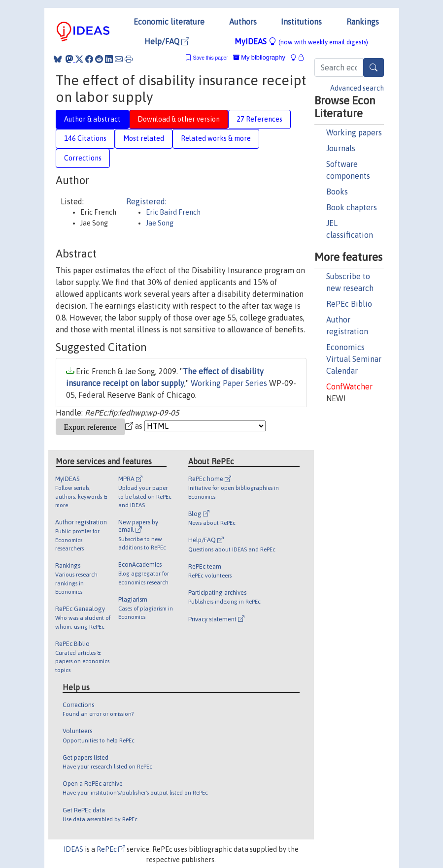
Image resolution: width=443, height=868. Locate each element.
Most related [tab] (144, 138)
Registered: (146, 201)
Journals (341, 148)
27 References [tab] (259, 119)
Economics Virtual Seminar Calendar (354, 359)
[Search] (374, 67)
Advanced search (357, 88)
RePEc (111, 849)
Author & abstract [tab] (92, 119)
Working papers (354, 132)
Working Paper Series (229, 383)
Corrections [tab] (83, 158)
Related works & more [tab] (216, 138)
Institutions (301, 22)
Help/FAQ (167, 41)
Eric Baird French (173, 212)
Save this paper (211, 58)
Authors (243, 22)
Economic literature (169, 22)
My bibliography (259, 57)
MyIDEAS (301, 41)
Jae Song (160, 223)
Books (337, 192)
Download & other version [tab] (179, 119)
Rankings (363, 22)
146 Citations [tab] (85, 138)
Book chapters (352, 207)
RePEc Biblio (349, 304)
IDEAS (73, 849)
